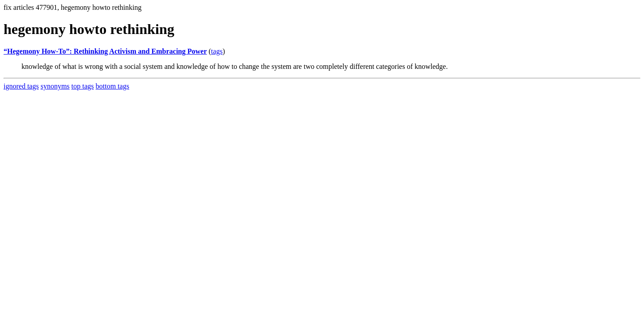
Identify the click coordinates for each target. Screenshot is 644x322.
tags (217, 51)
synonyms (55, 86)
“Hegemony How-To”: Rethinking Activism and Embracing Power (105, 51)
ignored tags (21, 86)
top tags (83, 86)
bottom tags (112, 86)
